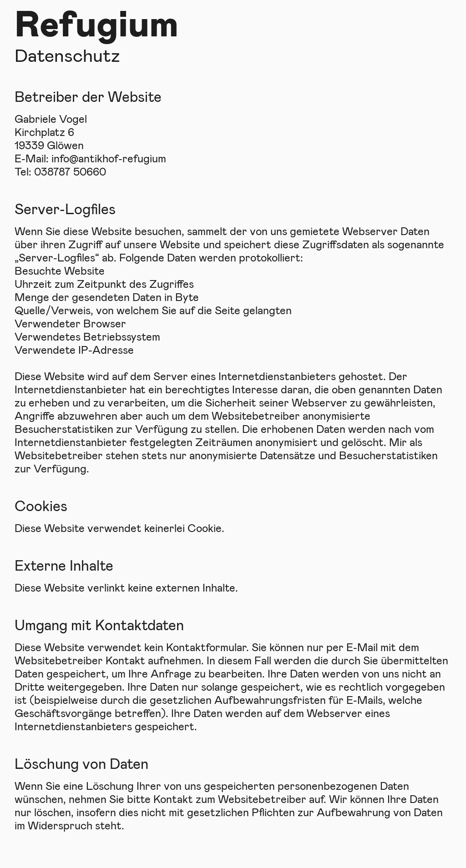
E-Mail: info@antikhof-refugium (90, 158)
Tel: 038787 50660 (60, 171)
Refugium (96, 22)
